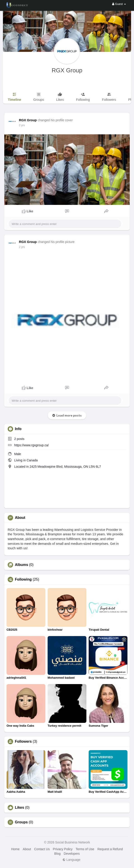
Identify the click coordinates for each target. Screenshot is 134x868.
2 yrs (22, 125)
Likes (20, 808)
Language (71, 860)
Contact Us (42, 849)
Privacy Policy (63, 849)
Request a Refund (110, 849)
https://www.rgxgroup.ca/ (31, 445)
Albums (22, 565)
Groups (21, 822)
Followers (23, 742)
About (27, 849)
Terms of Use (85, 849)
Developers (72, 854)
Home (15, 849)
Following (23, 579)
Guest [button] (119, 4)
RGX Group (67, 70)
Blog (58, 854)
